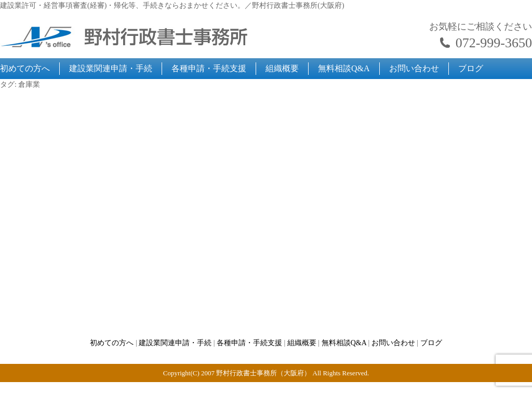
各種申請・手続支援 (209, 68)
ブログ (471, 68)
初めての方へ (25, 68)
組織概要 (282, 68)
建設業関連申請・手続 (111, 68)
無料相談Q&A (344, 68)
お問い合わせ (414, 68)
